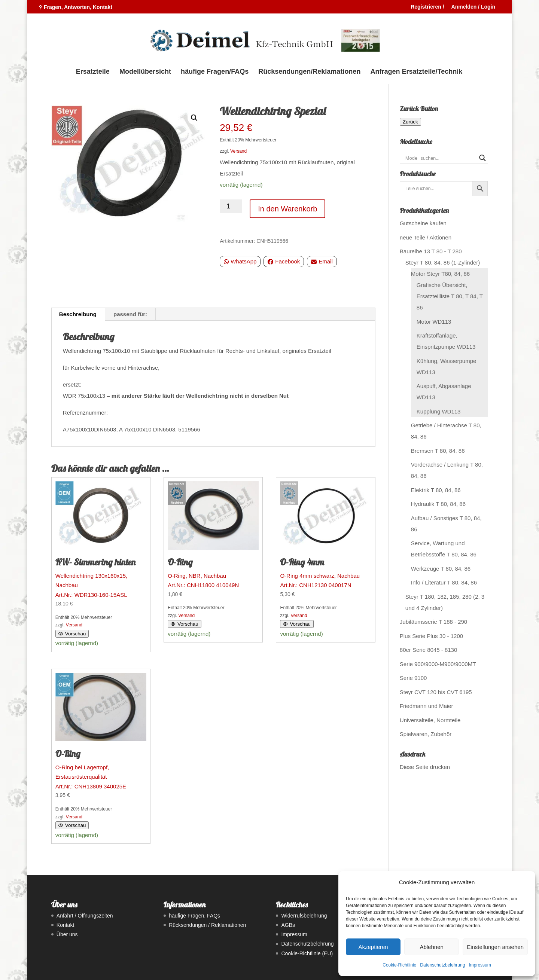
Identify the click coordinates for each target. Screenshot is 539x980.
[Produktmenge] (231, 206)
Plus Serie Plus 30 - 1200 (431, 636)
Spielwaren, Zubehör (426, 734)
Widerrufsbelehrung (304, 916)
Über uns (67, 934)
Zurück (410, 122)
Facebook (284, 261)
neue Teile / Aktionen (426, 237)
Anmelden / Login (473, 7)
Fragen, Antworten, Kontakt (78, 7)
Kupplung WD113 (439, 411)
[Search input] (440, 158)
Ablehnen (431, 947)
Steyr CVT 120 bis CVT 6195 (436, 692)
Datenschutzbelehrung (442, 965)
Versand (238, 151)
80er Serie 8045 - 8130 (428, 650)
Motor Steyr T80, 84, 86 (440, 274)
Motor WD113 (434, 322)
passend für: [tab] (130, 314)
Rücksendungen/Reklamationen (309, 72)
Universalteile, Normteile (430, 720)
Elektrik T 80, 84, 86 (436, 490)
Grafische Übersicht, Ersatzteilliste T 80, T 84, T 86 (450, 296)
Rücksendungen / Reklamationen (207, 925)
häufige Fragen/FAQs (215, 72)
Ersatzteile (93, 72)
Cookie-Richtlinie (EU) (307, 953)
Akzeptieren (373, 947)
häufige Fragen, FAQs (194, 916)
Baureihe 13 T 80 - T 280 (431, 251)
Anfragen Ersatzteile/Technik (417, 72)
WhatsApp (240, 261)
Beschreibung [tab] (78, 314)
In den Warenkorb (287, 209)
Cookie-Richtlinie (399, 965)
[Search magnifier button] (482, 158)
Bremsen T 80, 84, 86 (438, 451)
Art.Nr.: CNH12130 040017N (325, 535)
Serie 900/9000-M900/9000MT (438, 664)
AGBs (288, 925)
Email (322, 261)
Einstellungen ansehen (495, 947)
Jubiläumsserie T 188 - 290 (433, 622)
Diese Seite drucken (425, 767)
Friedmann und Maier (427, 706)
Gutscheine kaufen (423, 223)
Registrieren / (427, 7)
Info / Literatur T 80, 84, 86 (444, 582)
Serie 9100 (413, 678)
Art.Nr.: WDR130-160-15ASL (101, 540)
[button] (194, 118)
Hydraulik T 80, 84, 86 (438, 504)
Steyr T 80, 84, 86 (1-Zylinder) (443, 262)
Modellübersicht (145, 72)
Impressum (480, 965)
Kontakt (65, 925)
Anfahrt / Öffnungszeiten (85, 916)
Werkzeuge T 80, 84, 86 (441, 569)
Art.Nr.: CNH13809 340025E (101, 731)
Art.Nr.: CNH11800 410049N (213, 535)
